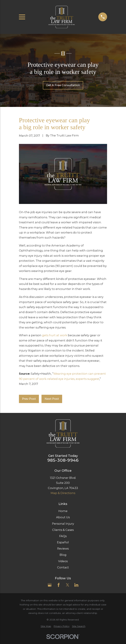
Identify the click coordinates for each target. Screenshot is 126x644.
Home (63, 511)
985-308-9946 (63, 460)
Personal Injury (63, 524)
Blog (63, 555)
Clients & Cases (63, 530)
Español (63, 542)
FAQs (63, 536)
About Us (63, 517)
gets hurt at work (55, 335)
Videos (63, 561)
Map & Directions (63, 493)
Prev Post (29, 399)
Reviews (63, 549)
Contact (63, 567)
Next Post (52, 399)
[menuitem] (46, 626)
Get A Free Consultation (63, 85)
